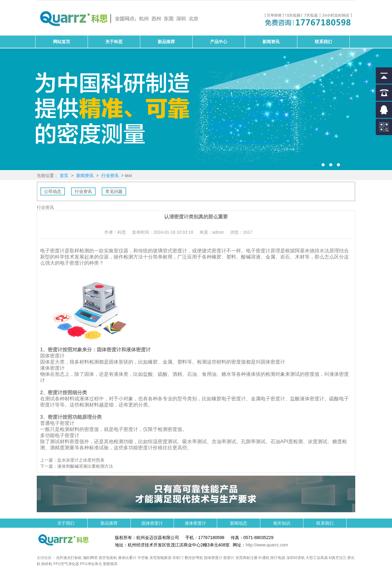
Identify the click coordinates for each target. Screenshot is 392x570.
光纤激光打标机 (69, 558)
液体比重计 (127, 558)
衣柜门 (178, 558)
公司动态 (53, 191)
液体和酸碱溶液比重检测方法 (85, 466)
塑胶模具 (110, 564)
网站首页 (62, 42)
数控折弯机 (194, 558)
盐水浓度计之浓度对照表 (81, 460)
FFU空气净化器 (66, 564)
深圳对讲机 (296, 558)
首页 (64, 176)
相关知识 (282, 523)
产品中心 (219, 42)
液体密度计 (195, 523)
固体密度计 (196, 110)
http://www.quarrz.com (267, 545)
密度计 (229, 558)
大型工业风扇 (317, 558)
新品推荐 (166, 42)
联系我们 (323, 42)
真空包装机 (108, 558)
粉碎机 (47, 564)
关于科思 (114, 42)
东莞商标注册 (247, 558)
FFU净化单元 (91, 564)
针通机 (264, 558)
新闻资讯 (271, 42)
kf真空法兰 (338, 558)
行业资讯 (110, 176)
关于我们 (66, 523)
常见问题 (114, 191)
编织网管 (90, 558)
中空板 (143, 558)
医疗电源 (278, 558)
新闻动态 (239, 523)
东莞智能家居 (160, 558)
